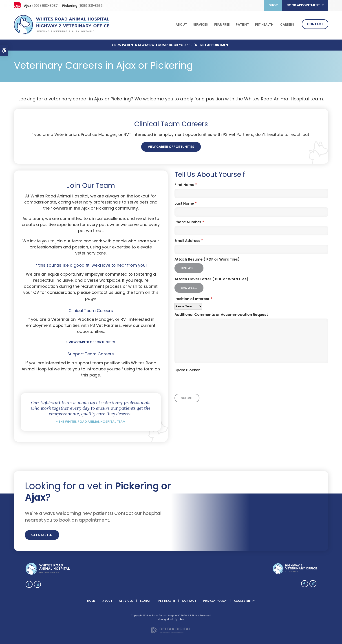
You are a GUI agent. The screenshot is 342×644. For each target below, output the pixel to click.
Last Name (186, 202)
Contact (315, 24)
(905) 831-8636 (90, 6)
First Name (186, 183)
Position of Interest (193, 297)
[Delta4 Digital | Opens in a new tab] (171, 631)
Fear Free (222, 24)
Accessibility (244, 599)
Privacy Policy (215, 599)
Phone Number (189, 220)
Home (91, 599)
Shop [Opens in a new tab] (273, 5)
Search (146, 599)
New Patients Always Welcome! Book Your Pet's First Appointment (172, 43)
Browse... (189, 266)
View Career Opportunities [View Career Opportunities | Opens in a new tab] (171, 145)
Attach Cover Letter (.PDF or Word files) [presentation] (211, 278)
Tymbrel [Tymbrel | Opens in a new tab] (180, 617)
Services (201, 24)
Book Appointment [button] (303, 5)
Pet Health (264, 24)
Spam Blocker (187, 368)
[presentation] (209, 381)
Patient (242, 24)
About (181, 24)
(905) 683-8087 (45, 6)
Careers (287, 24)
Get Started (42, 533)
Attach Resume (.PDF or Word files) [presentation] (207, 258)
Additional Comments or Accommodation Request (221, 313)
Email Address (189, 239)
